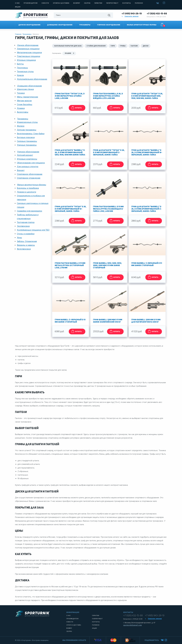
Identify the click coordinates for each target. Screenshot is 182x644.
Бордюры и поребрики (28, 188)
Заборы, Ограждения (27, 241)
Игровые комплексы (27, 159)
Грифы (123, 46)
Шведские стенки (25, 89)
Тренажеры (85, 25)
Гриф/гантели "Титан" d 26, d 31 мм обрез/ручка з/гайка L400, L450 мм (70, 96)
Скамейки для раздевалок (30, 211)
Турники (21, 93)
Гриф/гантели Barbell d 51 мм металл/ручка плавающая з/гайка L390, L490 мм (108, 209)
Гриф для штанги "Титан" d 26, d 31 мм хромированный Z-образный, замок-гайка (109, 153)
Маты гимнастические (27, 97)
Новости (45, 3)
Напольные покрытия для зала (68, 46)
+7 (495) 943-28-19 (132, 14)
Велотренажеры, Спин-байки (31, 134)
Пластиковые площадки (29, 56)
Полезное (139, 3)
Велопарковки (24, 249)
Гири (113, 46)
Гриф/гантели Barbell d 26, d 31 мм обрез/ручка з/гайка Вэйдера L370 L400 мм (108, 96)
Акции (18, 7)
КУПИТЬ (76, 108)
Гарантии (98, 3)
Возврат (77, 3)
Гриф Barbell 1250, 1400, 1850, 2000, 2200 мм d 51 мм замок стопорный (107, 266)
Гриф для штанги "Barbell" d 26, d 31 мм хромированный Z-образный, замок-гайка (146, 209)
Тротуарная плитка (26, 222)
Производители (31, 3)
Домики (21, 108)
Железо (21, 126)
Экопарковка (23, 226)
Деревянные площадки (28, 49)
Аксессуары (23, 112)
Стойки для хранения (96, 46)
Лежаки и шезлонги (26, 192)
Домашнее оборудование (60, 25)
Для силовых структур (28, 167)
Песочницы (22, 68)
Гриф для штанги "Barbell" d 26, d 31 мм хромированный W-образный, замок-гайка (147, 153)
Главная (18, 34)
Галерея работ (112, 3)
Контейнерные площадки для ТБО (33, 230)
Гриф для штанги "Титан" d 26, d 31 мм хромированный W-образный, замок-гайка (71, 209)
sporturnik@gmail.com (133, 625)
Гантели (134, 46)
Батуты (20, 64)
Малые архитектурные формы (142, 25)
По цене (68, 53)
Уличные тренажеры (27, 145)
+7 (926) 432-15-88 (157, 14)
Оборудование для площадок (31, 163)
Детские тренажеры (27, 130)
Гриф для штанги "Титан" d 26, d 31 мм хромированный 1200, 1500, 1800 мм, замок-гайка (147, 96)
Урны (19, 238)
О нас (17, 3)
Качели (20, 75)
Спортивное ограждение (29, 178)
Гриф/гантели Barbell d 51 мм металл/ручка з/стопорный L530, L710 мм (70, 266)
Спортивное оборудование (30, 174)
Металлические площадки (29, 53)
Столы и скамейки (26, 234)
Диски (146, 46)
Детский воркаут (25, 155)
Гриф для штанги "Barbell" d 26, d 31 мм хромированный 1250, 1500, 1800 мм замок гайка (70, 153)
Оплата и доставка (61, 3)
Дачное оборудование (29, 25)
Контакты (127, 3)
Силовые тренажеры (27, 141)
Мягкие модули (24, 101)
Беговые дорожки (26, 137)
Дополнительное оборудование (32, 79)
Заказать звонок (130, 16)
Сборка (87, 3)
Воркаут (21, 170)
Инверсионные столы (27, 122)
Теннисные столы (25, 72)
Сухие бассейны (25, 105)
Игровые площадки (26, 60)
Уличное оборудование (109, 25)
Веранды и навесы (26, 245)
